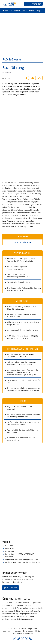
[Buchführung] (34, 11)
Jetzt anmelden (10, 588)
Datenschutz (28, 631)
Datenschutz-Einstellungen (23, 633)
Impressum (33, 629)
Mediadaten (10, 548)
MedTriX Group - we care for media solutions (23, 562)
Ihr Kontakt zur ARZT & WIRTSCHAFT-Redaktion (20, 555)
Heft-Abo (39, 631)
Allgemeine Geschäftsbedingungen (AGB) (22, 559)
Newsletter (10, 551)
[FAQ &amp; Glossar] (21, 11)
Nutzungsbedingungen (12, 631)
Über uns (9, 546)
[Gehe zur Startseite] (8, 11)
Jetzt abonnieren (22, 242)
